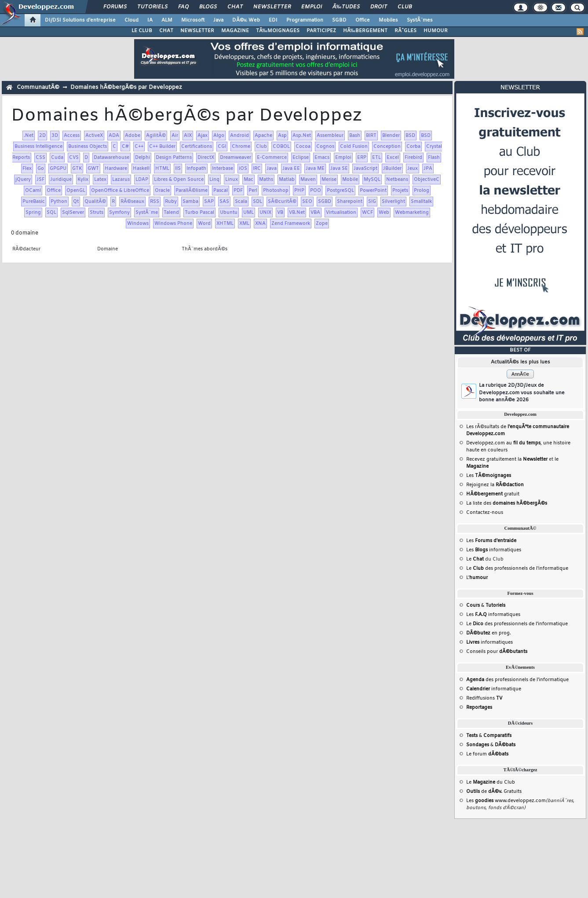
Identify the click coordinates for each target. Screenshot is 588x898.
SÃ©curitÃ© (282, 202)
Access (72, 136)
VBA (315, 213)
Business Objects (88, 147)
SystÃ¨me (147, 213)
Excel (393, 158)
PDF (238, 191)
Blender (391, 136)
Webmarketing (412, 213)
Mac (248, 180)
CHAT (166, 31)
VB (280, 213)
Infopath (196, 169)
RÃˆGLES (405, 31)
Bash (355, 136)
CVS (74, 158)
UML (248, 213)
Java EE (291, 169)
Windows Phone (173, 224)
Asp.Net (302, 136)
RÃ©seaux (132, 202)
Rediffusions (484, 698)
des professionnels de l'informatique (517, 680)
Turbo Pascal (199, 213)
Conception (387, 147)
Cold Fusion (354, 147)
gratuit (493, 494)
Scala (241, 202)
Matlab (287, 180)
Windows (138, 224)
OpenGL (76, 191)
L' (477, 578)
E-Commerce (272, 158)
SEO (307, 202)
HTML (162, 169)
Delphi (142, 158)
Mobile (350, 180)
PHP (299, 191)
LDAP (142, 180)
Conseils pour (497, 652)
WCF (367, 213)
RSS (155, 202)
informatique (494, 689)
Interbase (223, 169)
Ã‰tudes (346, 7)
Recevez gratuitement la (507, 459)
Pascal (221, 191)
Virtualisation (341, 213)
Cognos (325, 147)
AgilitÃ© (156, 136)
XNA (260, 224)
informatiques (489, 642)
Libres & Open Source (179, 180)
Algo (219, 136)
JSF (40, 180)
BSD (410, 136)
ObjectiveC (427, 180)
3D (55, 136)
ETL (376, 158)
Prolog (422, 191)
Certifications (197, 147)
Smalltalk (421, 202)
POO (316, 191)
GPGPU (58, 169)
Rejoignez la (495, 485)
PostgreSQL (340, 191)
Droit (379, 7)
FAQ (183, 7)
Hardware (116, 169)
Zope (322, 224)
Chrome (241, 147)
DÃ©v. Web (246, 20)
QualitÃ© (95, 202)
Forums (115, 7)
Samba (190, 202)
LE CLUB (142, 31)
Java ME (315, 169)
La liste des (507, 503)
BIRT (371, 136)
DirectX (206, 158)
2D (42, 136)
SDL (257, 202)
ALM (167, 20)
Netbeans (397, 180)
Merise (329, 180)
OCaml (33, 191)
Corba (413, 147)
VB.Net (297, 213)
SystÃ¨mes (420, 20)
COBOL (281, 147)
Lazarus (121, 180)
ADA (114, 136)
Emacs (322, 158)
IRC (257, 169)
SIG (372, 202)
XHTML (225, 224)
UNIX (265, 213)
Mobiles (388, 20)
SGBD (339, 20)
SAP (209, 202)
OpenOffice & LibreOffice (120, 191)
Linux (232, 180)
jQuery (23, 180)
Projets (400, 191)
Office (363, 20)
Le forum (487, 754)
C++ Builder (162, 147)
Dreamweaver (236, 158)
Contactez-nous (485, 513)
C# (125, 147)
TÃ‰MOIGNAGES (278, 31)
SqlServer (73, 213)
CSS (40, 158)
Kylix (83, 180)
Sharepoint (350, 202)
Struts (97, 213)
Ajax (203, 136)
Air (175, 136)
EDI (273, 20)
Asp (282, 136)
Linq (214, 180)
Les (489, 476)
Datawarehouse (111, 158)
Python (59, 202)
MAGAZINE (235, 31)
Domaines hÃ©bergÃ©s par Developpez (126, 87)
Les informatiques (494, 550)
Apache (263, 136)
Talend (171, 213)
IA (150, 20)
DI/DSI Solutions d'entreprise (80, 20)
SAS (224, 202)
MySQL (372, 180)
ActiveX (94, 136)
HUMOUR (436, 31)
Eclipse (301, 158)
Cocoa (303, 147)
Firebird (413, 158)
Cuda (57, 158)
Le (475, 559)
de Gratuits (494, 792)
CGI (222, 147)
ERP (362, 158)
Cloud (131, 20)
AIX (188, 136)
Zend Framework (291, 224)
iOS (243, 169)
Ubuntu (229, 213)
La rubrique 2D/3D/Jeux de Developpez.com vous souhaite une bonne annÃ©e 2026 (522, 393)
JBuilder (392, 169)
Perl (253, 191)
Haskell (141, 169)
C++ (139, 147)
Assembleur (330, 136)
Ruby (171, 202)
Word (204, 224)
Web (384, 213)
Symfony (119, 213)
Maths (266, 180)
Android (239, 136)
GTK (77, 169)
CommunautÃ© (38, 87)
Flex (27, 169)
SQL (51, 213)
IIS (178, 169)
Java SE (339, 169)
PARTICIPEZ (321, 31)
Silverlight (393, 202)
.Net (29, 136)
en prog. (489, 633)
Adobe (133, 136)
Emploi (312, 7)
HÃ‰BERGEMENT (365, 31)
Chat (235, 7)
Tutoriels (152, 7)
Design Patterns (174, 158)
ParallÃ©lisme (192, 191)
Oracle (162, 191)
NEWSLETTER (197, 31)
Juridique (61, 180)
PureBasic (34, 202)
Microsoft (193, 20)
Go (41, 169)
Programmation (305, 20)
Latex (100, 180)
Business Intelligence (38, 147)
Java (218, 20)
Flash (434, 158)
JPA (428, 169)
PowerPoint (373, 191)
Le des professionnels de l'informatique (517, 568)
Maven (308, 180)
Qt (76, 202)
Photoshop (276, 191)
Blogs (208, 7)
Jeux (413, 169)
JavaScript (365, 169)
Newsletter (272, 7)
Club (405, 7)
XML (244, 224)
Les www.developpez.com (506, 801)
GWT (93, 169)
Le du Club (491, 782)
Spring (33, 213)
